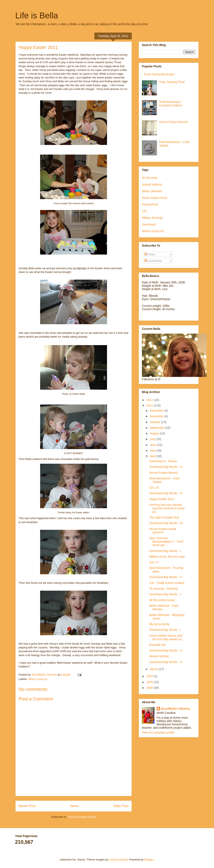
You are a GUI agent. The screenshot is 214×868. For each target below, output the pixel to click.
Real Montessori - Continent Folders (171, 104)
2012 (150, 400)
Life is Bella (37, 15)
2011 (150, 406)
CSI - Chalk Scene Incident (167, 583)
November (157, 416)
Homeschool (150, 204)
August (155, 433)
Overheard (149, 224)
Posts (150, 254)
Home (74, 806)
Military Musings (152, 218)
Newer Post (27, 806)
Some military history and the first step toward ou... (167, 637)
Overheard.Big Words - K (166, 577)
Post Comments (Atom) (82, 817)
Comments (153, 261)
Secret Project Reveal (173, 122)
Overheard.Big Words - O (166, 467)
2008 (150, 688)
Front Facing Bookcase (159, 74)
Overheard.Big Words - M (166, 523)
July (153, 439)
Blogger (149, 860)
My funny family (159, 624)
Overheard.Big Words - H (166, 650)
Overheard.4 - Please (163, 461)
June (153, 445)
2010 (150, 676)
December (157, 411)
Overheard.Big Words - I (165, 630)
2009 (150, 682)
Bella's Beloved (152, 191)
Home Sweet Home (155, 198)
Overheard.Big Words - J (165, 594)
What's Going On (153, 231)
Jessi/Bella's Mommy (176, 709)
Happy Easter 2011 (162, 499)
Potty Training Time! (172, 82)
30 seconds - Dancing (163, 589)
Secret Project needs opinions (163, 531)
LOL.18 (154, 488)
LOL (145, 211)
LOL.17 (154, 562)
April (153, 456)
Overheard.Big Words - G (166, 662)
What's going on (38, 679)
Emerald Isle (157, 645)
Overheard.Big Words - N (166, 493)
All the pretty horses (162, 600)
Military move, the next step (167, 557)
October (155, 422)
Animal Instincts (152, 184)
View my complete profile (158, 732)
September (157, 428)
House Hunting (159, 656)
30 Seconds (150, 178)
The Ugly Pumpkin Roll (164, 517)
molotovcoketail (118, 860)
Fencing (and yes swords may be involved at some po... (167, 508)
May (153, 451)
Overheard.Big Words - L (165, 551)
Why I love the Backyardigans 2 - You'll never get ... (166, 542)
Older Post (121, 806)
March (154, 669)
